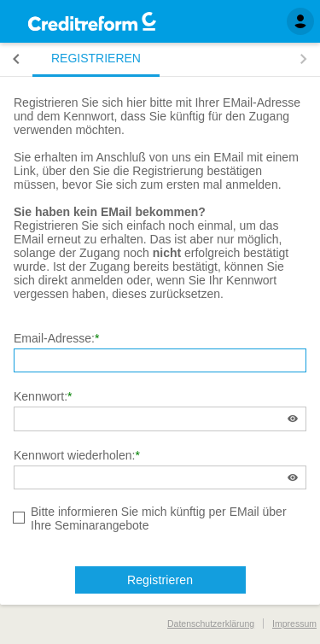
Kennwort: (41, 396)
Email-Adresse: (54, 338)
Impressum (294, 624)
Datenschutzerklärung (211, 624)
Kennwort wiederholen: (74, 455)
